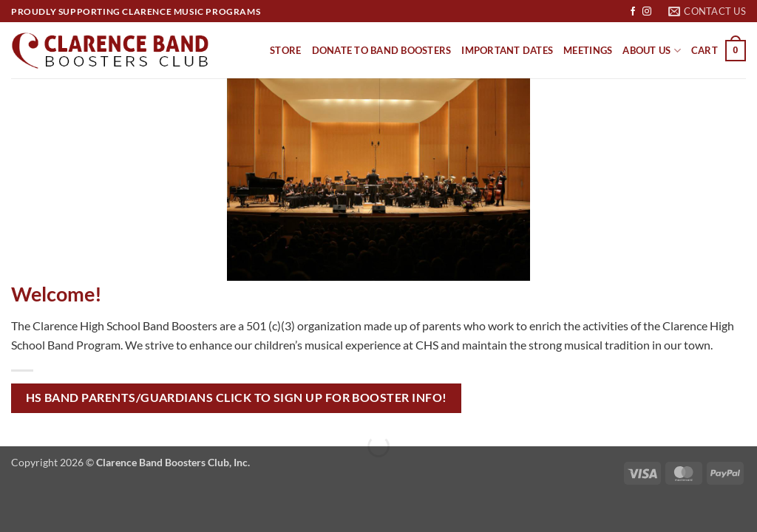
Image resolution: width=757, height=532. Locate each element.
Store (285, 50)
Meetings (588, 50)
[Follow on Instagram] (647, 12)
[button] (719, 51)
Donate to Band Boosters (382, 50)
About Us (652, 51)
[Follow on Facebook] (633, 12)
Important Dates (507, 50)
